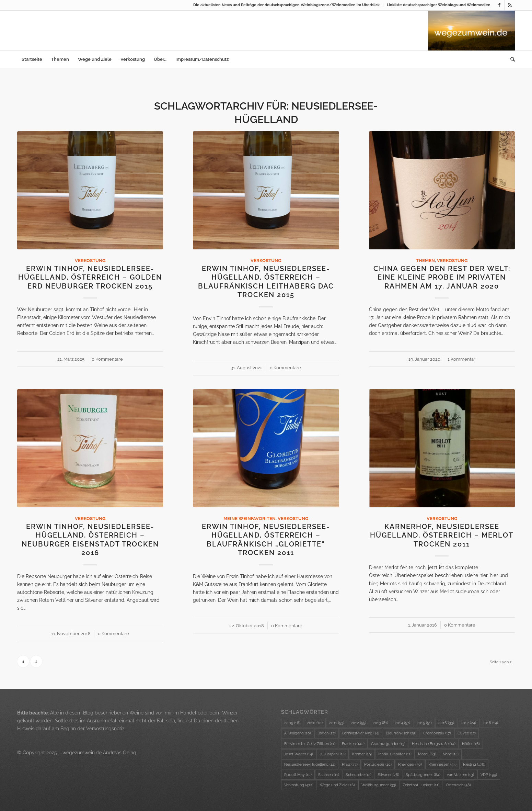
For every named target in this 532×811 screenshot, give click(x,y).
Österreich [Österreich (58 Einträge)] (458, 785)
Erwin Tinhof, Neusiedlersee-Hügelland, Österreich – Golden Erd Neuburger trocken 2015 (90, 278)
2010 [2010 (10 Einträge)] (315, 723)
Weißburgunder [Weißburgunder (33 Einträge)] (379, 785)
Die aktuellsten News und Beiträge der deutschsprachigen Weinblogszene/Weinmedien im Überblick (286, 5)
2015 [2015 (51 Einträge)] (424, 723)
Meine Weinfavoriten (250, 519)
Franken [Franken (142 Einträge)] (353, 744)
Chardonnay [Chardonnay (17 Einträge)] (437, 733)
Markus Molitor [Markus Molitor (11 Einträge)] (395, 754)
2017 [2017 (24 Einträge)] (468, 723)
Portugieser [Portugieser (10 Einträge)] (378, 764)
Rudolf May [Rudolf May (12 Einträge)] (298, 775)
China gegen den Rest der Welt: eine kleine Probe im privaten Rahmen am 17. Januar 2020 (442, 278)
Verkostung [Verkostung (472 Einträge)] (299, 785)
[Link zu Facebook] (499, 5)
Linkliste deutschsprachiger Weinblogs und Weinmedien (439, 5)
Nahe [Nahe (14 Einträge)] (451, 754)
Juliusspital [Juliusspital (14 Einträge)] (333, 754)
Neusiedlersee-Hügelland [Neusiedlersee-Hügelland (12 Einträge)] (310, 764)
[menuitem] (287, 5)
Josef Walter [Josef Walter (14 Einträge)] (299, 754)
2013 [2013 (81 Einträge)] (380, 723)
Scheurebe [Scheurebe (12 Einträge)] (358, 775)
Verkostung (90, 261)
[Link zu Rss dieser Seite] (510, 5)
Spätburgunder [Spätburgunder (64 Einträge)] (423, 775)
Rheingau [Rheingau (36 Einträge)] (410, 764)
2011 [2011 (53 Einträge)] (337, 723)
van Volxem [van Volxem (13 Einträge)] (460, 775)
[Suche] (510, 59)
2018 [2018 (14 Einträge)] (490, 723)
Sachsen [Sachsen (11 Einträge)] (329, 775)
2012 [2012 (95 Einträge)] (358, 723)
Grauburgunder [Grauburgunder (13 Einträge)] (388, 744)
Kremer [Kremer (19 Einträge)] (362, 754)
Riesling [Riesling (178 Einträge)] (474, 764)
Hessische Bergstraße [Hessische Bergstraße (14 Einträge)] (434, 744)
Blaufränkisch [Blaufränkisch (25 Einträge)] (401, 733)
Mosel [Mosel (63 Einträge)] (427, 754)
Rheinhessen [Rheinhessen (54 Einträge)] (442, 764)
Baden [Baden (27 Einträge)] (327, 733)
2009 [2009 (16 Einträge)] (292, 723)
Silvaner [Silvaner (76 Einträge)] (389, 775)
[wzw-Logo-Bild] (471, 31)
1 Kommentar (461, 359)
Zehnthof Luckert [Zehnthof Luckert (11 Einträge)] (421, 785)
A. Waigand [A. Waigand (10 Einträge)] (298, 733)
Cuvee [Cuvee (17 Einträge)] (467, 733)
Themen (425, 261)
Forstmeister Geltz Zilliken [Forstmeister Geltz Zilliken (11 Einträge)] (310, 744)
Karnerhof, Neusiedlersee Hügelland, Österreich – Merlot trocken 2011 (442, 536)
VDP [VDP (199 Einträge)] (489, 775)
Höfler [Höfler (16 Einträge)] (471, 744)
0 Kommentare (107, 359)
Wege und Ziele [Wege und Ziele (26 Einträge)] (337, 785)
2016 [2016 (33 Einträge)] (446, 723)
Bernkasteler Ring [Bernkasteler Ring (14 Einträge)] (361, 733)
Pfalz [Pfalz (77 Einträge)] (350, 764)
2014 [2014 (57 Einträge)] (402, 723)
